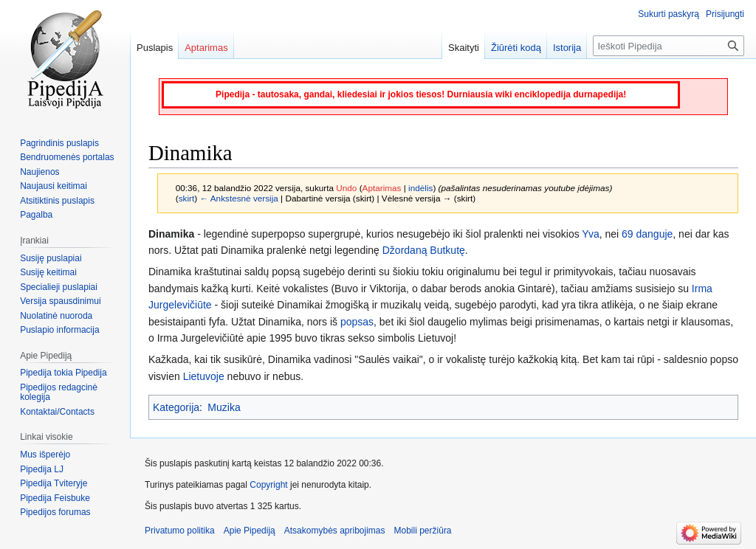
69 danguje (647, 234)
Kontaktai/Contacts (57, 412)
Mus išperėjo (45, 455)
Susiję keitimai (48, 272)
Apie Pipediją (250, 531)
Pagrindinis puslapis (59, 143)
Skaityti (464, 48)
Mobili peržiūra (423, 531)
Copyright (268, 485)
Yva (590, 234)
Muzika (224, 407)
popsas (357, 322)
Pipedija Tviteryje (54, 483)
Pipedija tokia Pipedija (63, 373)
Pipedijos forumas (55, 512)
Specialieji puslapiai (59, 287)
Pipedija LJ (42, 469)
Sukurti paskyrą (669, 14)
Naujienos (39, 172)
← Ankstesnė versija (238, 198)
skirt (187, 198)
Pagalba (36, 215)
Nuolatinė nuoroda (56, 316)
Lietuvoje (204, 376)
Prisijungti (725, 14)
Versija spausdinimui (60, 301)
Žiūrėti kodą (516, 48)
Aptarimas (382, 188)
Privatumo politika (180, 531)
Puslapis (155, 48)
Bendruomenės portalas (67, 157)
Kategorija (176, 407)
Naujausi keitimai (54, 186)
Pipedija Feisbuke (55, 498)
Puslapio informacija (59, 330)
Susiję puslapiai (51, 258)
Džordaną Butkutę (424, 250)
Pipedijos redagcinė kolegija (59, 393)
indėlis (420, 188)
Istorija (567, 48)
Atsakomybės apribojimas (335, 531)
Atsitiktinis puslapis (57, 201)
